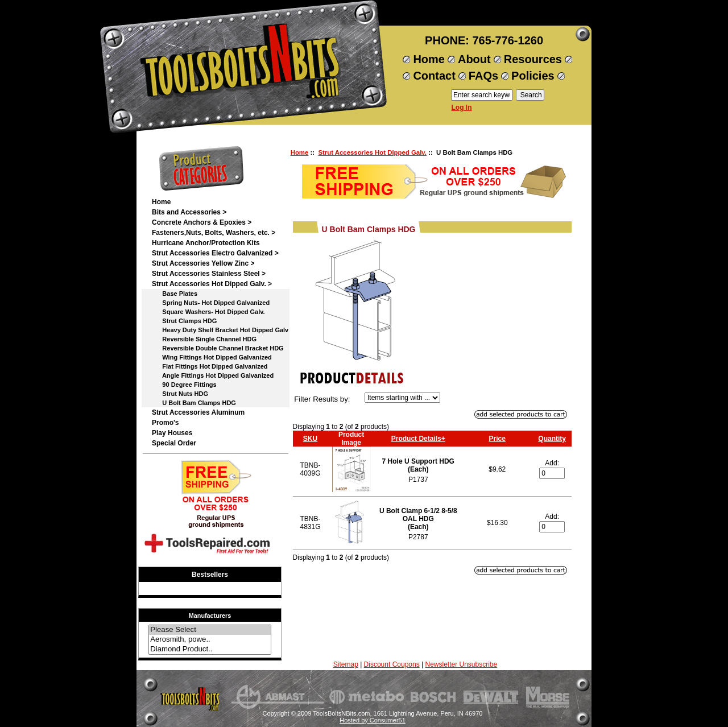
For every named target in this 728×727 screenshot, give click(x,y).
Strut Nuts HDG (180, 394)
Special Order (174, 443)
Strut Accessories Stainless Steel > (209, 274)
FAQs (483, 76)
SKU (310, 439)
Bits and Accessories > (189, 212)
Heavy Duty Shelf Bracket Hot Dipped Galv (220, 330)
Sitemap (346, 664)
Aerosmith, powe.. (210, 640)
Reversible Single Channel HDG (204, 339)
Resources (533, 59)
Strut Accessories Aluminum (198, 412)
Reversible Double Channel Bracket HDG (218, 348)
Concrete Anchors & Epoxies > (202, 222)
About (474, 59)
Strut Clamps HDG (184, 321)
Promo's (166, 423)
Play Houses (172, 433)
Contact (434, 76)
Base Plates (175, 294)
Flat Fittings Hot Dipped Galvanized (210, 366)
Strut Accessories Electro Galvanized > (215, 253)
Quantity (552, 439)
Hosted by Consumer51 (373, 720)
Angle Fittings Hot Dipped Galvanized (213, 375)
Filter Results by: (322, 399)
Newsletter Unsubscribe (461, 664)
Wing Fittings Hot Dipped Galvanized (212, 357)
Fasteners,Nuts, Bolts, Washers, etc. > (214, 233)
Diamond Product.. (210, 649)
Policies (533, 76)
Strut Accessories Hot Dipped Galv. (372, 152)
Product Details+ (418, 439)
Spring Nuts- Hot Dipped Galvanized (211, 303)
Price (497, 439)
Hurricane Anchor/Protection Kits (206, 243)
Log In (462, 108)
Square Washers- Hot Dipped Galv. (208, 312)
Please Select (210, 630)
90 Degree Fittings (184, 385)
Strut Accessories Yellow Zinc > (203, 263)
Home (429, 59)
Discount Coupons (392, 664)
